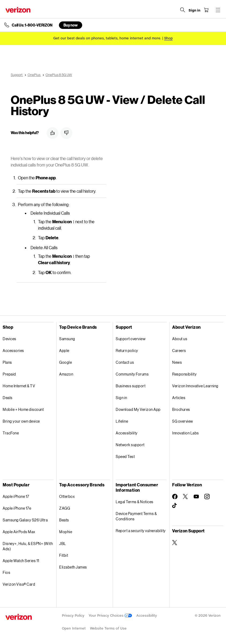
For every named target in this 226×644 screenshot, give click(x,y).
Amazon (66, 374)
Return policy (127, 351)
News (177, 362)
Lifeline (122, 421)
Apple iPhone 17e (17, 508)
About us (180, 339)
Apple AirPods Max (19, 532)
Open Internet (74, 628)
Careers (179, 351)
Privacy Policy (73, 615)
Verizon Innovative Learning (195, 386)
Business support (131, 386)
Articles (179, 398)
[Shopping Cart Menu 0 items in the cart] (206, 10)
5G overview (183, 421)
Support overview (131, 339)
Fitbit (64, 555)
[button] (52, 133)
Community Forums (132, 374)
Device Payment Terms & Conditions (136, 516)
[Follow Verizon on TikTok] (175, 506)
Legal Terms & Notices (135, 502)
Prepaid (9, 374)
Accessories (13, 351)
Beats (64, 520)
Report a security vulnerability (141, 531)
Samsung (67, 339)
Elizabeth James (73, 567)
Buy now (71, 25)
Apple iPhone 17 (16, 496)
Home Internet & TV (19, 386)
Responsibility (184, 374)
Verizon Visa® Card (19, 584)
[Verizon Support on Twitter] (175, 543)
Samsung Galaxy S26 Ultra (25, 520)
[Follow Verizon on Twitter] (186, 497)
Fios (6, 572)
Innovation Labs (186, 433)
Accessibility (127, 433)
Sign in (121, 398)
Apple (64, 351)
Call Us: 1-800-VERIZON (32, 25)
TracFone (11, 433)
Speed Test (125, 457)
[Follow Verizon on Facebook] (175, 497)
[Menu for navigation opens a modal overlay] (218, 10)
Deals (8, 398)
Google (65, 362)
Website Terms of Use (108, 628)
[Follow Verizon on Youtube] (196, 497)
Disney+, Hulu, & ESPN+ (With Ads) (28, 546)
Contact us (125, 362)
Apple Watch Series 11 (21, 561)
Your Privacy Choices (110, 615)
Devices (10, 339)
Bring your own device (21, 421)
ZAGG (65, 508)
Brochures (181, 409)
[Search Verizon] (183, 10)
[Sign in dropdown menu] (194, 10)
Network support (130, 445)
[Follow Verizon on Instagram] (207, 497)
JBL (63, 543)
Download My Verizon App (138, 409)
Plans (7, 362)
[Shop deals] (168, 38)
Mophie (66, 532)
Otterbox (67, 496)
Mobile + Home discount (23, 409)
